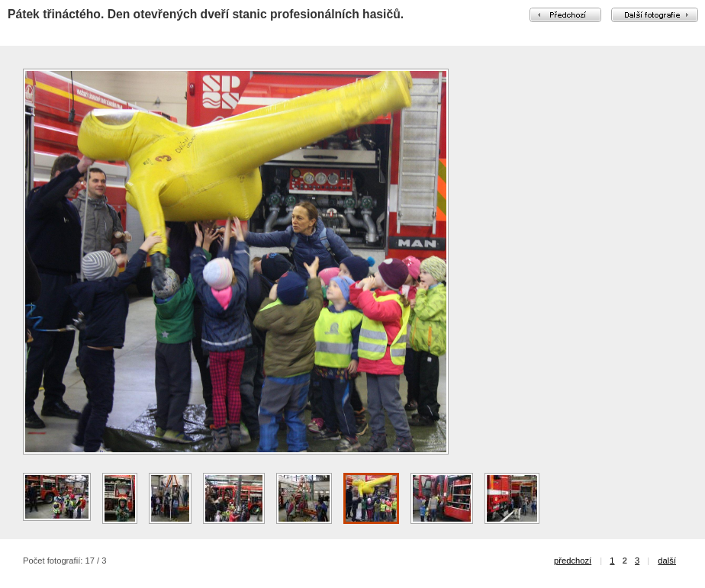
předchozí (573, 561)
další (667, 561)
